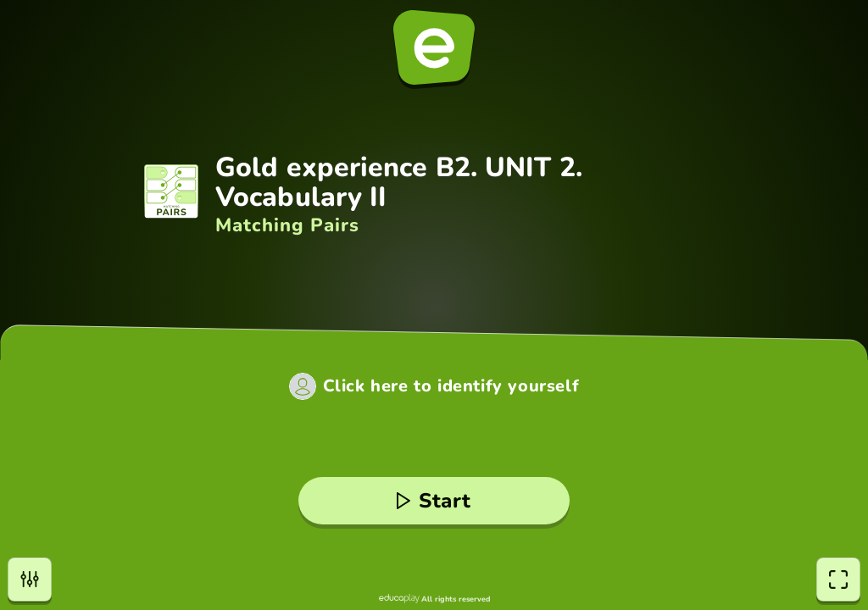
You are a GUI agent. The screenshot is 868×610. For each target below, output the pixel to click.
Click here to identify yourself (451, 386)
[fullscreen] (838, 579)
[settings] (30, 579)
